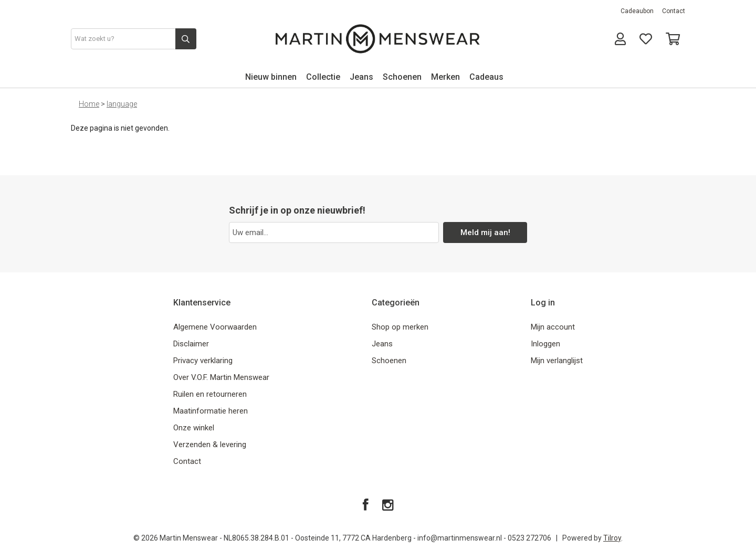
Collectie (323, 77)
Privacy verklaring (203, 361)
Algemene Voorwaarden (215, 327)
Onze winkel (194, 428)
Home (89, 104)
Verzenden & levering (210, 445)
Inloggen (545, 344)
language (122, 104)
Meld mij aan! (485, 232)
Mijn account (553, 327)
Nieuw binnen (271, 77)
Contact (674, 11)
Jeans (361, 77)
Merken (445, 77)
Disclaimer (191, 344)
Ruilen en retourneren (210, 394)
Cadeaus (486, 77)
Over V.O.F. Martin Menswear (221, 377)
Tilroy (612, 538)
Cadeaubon (637, 11)
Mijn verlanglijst (557, 361)
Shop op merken (400, 327)
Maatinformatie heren (211, 411)
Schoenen (402, 77)
